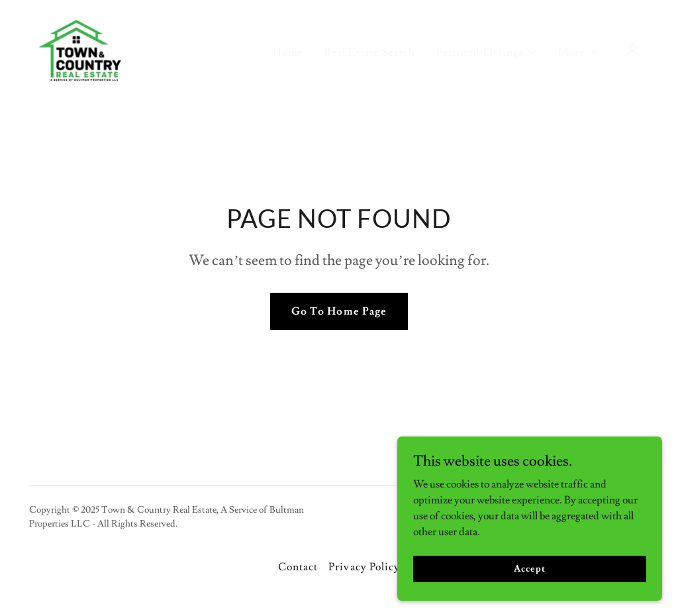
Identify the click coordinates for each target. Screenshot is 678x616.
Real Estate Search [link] (369, 52)
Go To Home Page (339, 311)
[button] (487, 52)
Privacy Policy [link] (364, 567)
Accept (529, 568)
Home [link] (288, 52)
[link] (80, 48)
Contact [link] (298, 567)
